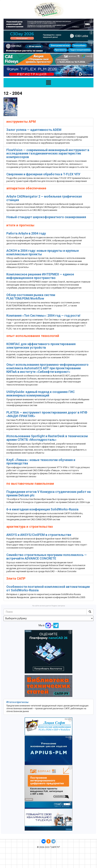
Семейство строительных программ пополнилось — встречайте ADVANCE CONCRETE (47, 557)
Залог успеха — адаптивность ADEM (34, 130)
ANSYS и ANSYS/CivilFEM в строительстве (39, 535)
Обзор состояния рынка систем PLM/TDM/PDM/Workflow (31, 297)
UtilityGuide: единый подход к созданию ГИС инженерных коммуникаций (41, 394)
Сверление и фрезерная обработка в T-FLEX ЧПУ (43, 174)
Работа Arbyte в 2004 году (26, 233)
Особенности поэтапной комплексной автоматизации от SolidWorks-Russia (48, 588)
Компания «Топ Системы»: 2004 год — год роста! (43, 315)
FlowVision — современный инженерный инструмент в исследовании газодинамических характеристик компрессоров (48, 154)
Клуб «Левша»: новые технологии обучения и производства (41, 462)
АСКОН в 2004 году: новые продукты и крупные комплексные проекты (43, 252)
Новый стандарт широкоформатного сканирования (46, 217)
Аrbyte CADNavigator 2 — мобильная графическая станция (44, 198)
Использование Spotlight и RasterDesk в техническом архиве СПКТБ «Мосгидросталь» (47, 438)
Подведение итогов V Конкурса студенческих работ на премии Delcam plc (48, 493)
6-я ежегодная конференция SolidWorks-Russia (42, 509)
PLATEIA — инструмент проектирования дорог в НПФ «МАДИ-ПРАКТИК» (47, 414)
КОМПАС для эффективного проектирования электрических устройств (41, 346)
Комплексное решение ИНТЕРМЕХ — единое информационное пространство (40, 276)
